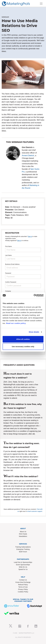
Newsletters (23, 536)
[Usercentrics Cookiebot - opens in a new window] (34, 296)
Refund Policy (23, 585)
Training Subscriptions (23, 547)
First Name (8, 246)
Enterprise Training (23, 549)
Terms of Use (23, 587)
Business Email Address (12, 264)
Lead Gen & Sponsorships (23, 562)
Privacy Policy (23, 589)
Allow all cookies (23, 339)
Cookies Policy (23, 592)
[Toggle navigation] (41, 4)
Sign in (30, 236)
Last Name (8, 255)
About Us (23, 532)
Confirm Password (11, 282)
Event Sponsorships (23, 565)
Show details (34, 332)
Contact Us (23, 580)
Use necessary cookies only (23, 346)
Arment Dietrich (28, 155)
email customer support (35, 511)
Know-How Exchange (23, 582)
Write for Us (23, 567)
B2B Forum (23, 552)
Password (8, 273)
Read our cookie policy (16, 323)
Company (8, 291)
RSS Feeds (23, 534)
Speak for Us (23, 569)
